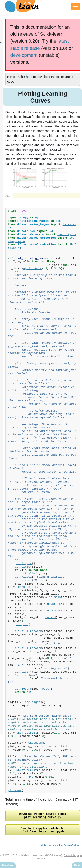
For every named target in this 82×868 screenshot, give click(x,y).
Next (77, 865)
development (24, 55)
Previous (8, 865)
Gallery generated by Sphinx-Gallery (60, 848)
